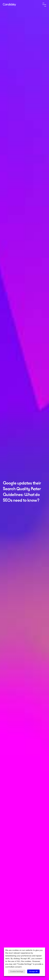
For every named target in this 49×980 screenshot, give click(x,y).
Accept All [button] (33, 971)
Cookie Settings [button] (17, 971)
